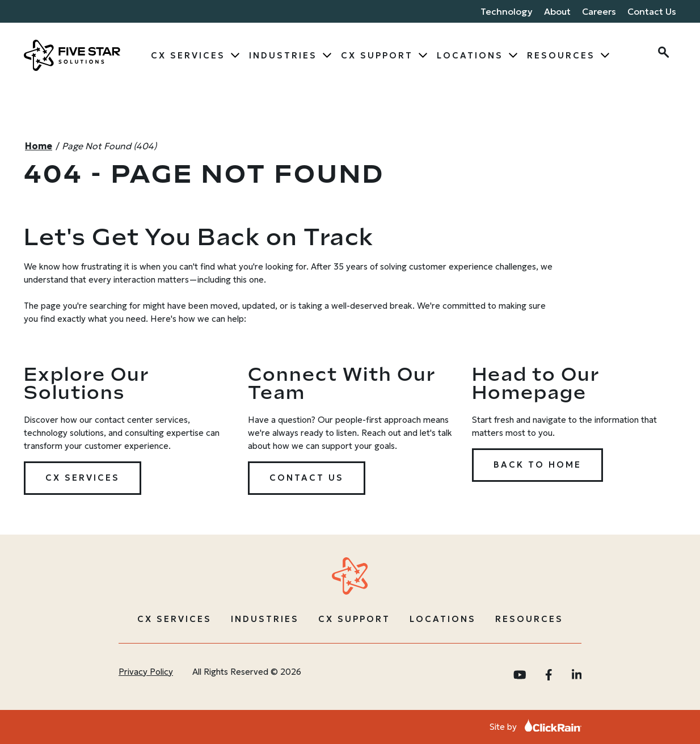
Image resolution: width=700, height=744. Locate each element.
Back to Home (537, 465)
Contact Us (652, 11)
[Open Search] (663, 54)
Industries (283, 55)
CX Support (377, 55)
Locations (470, 55)
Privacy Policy (146, 672)
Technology (507, 11)
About (557, 11)
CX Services (188, 55)
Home (39, 146)
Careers (599, 11)
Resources (561, 55)
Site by (535, 727)
